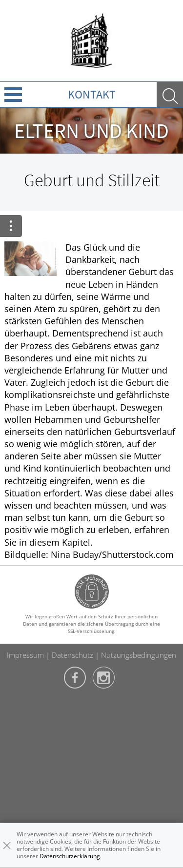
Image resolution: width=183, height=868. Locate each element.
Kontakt (92, 94)
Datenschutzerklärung (70, 856)
